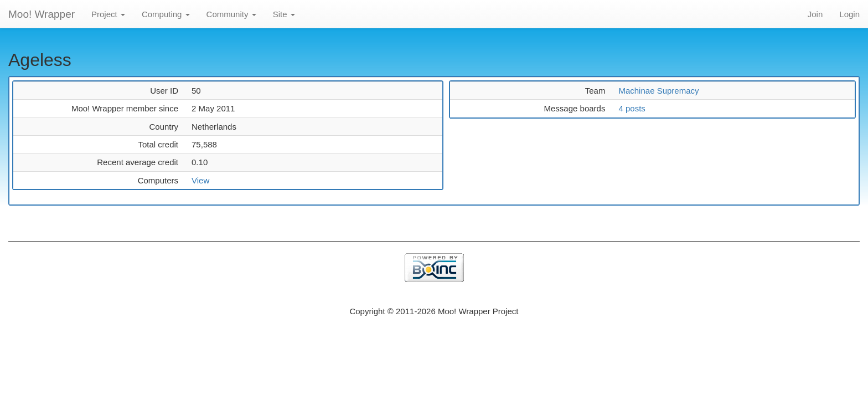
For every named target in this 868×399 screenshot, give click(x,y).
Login (849, 14)
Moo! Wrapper (42, 14)
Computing (166, 14)
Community (231, 14)
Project (108, 14)
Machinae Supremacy (658, 91)
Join (815, 14)
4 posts (632, 108)
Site (284, 14)
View (200, 180)
